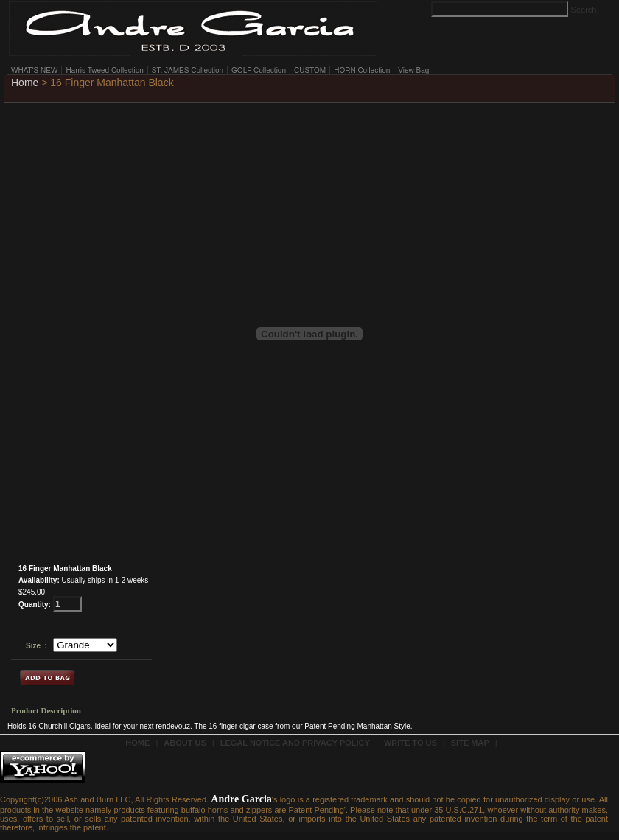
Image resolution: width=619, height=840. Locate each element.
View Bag (413, 70)
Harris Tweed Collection (104, 70)
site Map (470, 743)
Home (25, 83)
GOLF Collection (259, 70)
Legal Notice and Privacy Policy (295, 743)
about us (185, 743)
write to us (410, 743)
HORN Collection (362, 70)
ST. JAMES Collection (188, 70)
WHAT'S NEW (34, 70)
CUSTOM (310, 70)
